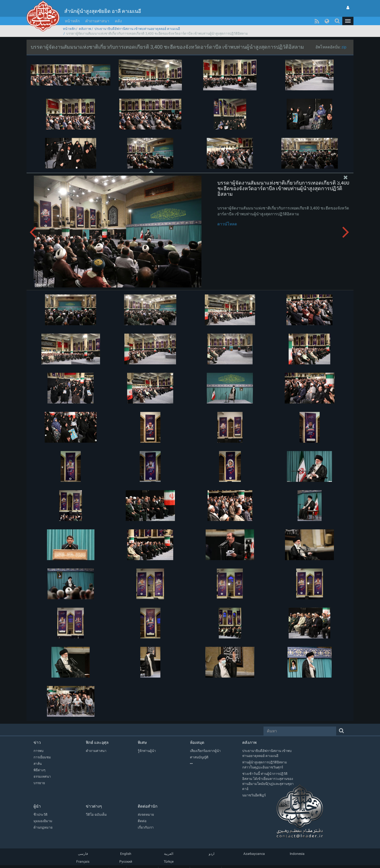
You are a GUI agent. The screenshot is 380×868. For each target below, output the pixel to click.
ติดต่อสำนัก (148, 806)
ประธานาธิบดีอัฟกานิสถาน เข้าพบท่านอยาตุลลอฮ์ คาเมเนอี (137, 29)
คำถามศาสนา (97, 21)
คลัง (118, 21)
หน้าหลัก (72, 21)
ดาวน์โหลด (227, 224)
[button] (348, 21)
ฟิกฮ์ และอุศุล (97, 742)
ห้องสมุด (197, 742)
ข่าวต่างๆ (94, 806)
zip (344, 47)
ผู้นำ (37, 806)
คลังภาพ (85, 29)
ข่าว (37, 742)
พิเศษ (142, 742)
